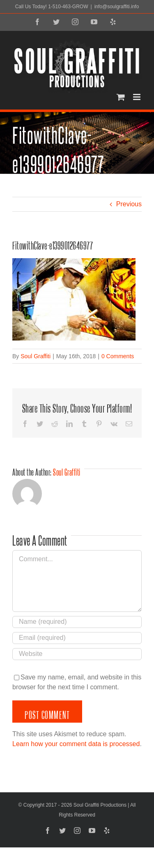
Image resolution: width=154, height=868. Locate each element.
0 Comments (118, 356)
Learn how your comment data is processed (76, 744)
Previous (129, 204)
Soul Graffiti (36, 356)
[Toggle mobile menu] (137, 97)
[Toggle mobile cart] (121, 97)
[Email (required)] (77, 638)
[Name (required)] (77, 622)
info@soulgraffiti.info (117, 7)
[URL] (77, 654)
